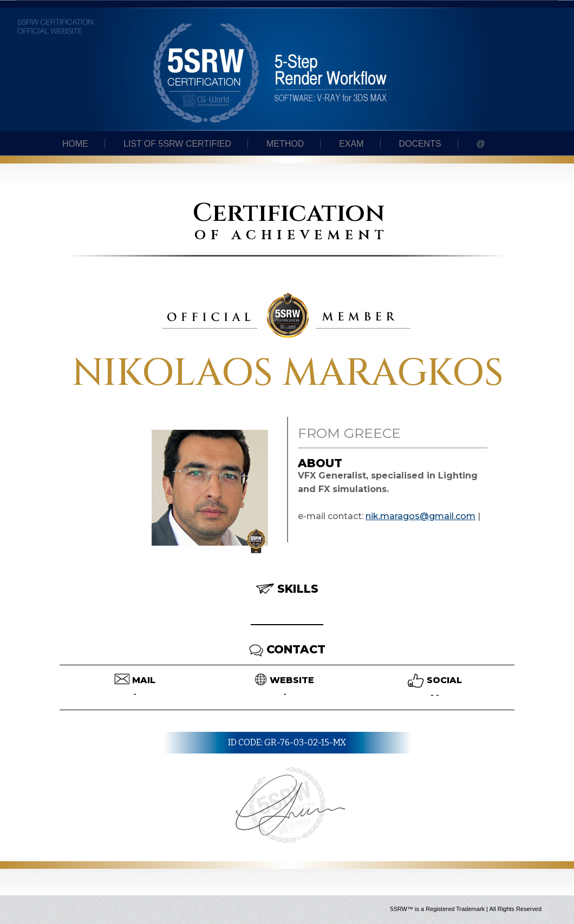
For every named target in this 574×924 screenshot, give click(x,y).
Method (285, 144)
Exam (351, 144)
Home (75, 144)
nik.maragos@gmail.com (420, 516)
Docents (420, 144)
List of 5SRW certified (177, 144)
